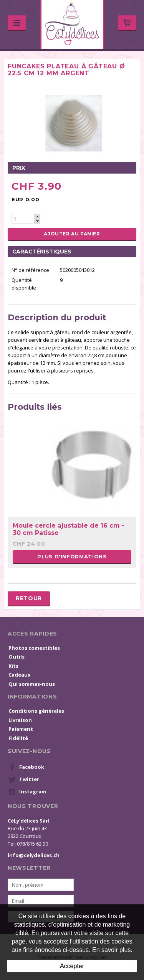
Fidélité (18, 738)
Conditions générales (36, 711)
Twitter (24, 780)
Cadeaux (20, 675)
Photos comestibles (34, 648)
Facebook (26, 767)
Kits (13, 666)
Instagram (27, 792)
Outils (17, 657)
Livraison (20, 720)
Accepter (72, 966)
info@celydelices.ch (34, 855)
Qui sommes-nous (32, 684)
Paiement (21, 729)
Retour (29, 598)
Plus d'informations (72, 556)
